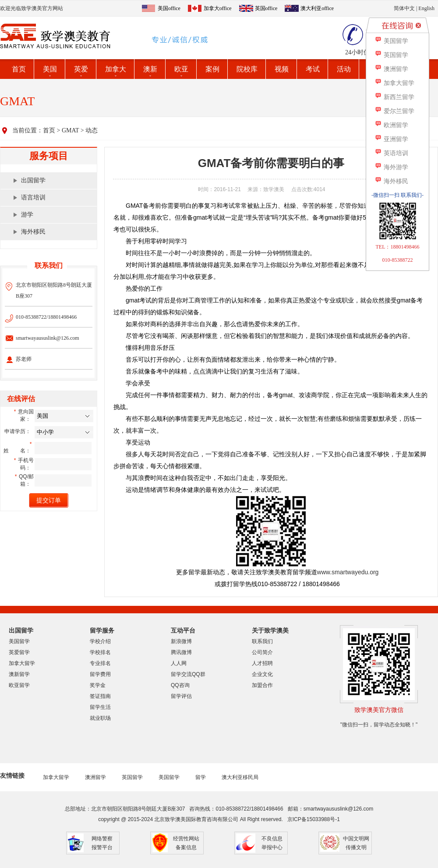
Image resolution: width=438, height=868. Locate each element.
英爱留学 (19, 652)
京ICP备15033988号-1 (314, 819)
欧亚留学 (19, 685)
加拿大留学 (22, 663)
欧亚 (181, 69)
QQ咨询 (180, 685)
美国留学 (19, 641)
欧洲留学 (391, 125)
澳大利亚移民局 (240, 777)
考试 (313, 69)
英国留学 (132, 777)
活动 (344, 69)
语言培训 (33, 197)
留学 (201, 777)
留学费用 (100, 674)
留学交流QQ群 (188, 674)
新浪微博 (181, 641)
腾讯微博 (181, 652)
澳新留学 (19, 674)
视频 (282, 69)
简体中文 (404, 8)
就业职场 (100, 718)
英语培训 (391, 153)
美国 (50, 69)
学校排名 (100, 652)
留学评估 (181, 696)
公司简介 (262, 652)
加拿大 (116, 69)
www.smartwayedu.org (348, 572)
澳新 (150, 69)
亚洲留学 (391, 139)
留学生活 (100, 707)
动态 (92, 130)
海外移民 (33, 232)
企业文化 (262, 674)
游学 (27, 215)
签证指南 (100, 696)
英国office (266, 8)
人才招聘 (262, 663)
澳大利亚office (317, 8)
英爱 (81, 69)
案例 (212, 69)
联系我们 (262, 641)
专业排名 (100, 663)
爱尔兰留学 (394, 111)
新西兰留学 (394, 97)
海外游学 (391, 167)
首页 (19, 69)
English (426, 8)
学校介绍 (100, 641)
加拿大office (218, 8)
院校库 (247, 69)
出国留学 (33, 180)
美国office (169, 8)
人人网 (179, 663)
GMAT (70, 130)
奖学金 (98, 685)
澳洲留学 (95, 777)
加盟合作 (262, 685)
